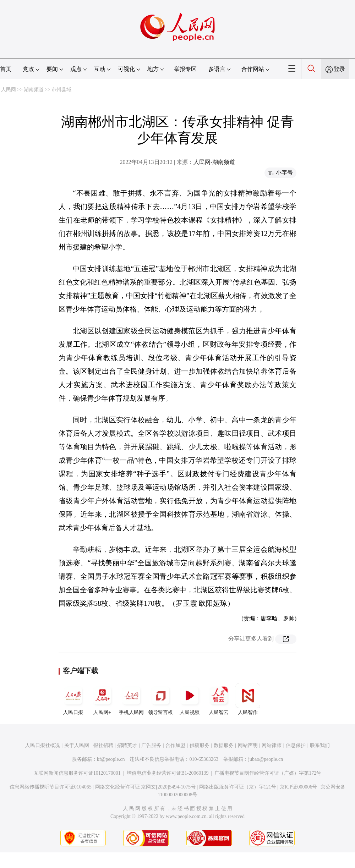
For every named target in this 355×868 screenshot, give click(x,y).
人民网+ (102, 699)
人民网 (9, 90)
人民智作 (248, 699)
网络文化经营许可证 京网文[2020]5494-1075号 (146, 787)
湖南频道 (34, 90)
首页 (6, 69)
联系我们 (320, 745)
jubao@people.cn (266, 759)
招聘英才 (127, 745)
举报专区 (185, 69)
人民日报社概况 (43, 745)
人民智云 (219, 699)
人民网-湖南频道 (214, 162)
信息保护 (296, 745)
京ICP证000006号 (299, 787)
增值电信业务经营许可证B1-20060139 (168, 773)
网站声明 (248, 745)
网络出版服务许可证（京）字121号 (238, 787)
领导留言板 (160, 699)
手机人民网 (131, 699)
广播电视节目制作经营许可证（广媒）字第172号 (268, 773)
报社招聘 (103, 745)
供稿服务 (200, 745)
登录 (339, 69)
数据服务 (224, 745)
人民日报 (73, 699)
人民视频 (190, 699)
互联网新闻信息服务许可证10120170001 (77, 773)
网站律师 (272, 745)
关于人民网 (77, 745)
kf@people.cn (111, 759)
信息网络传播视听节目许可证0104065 (51, 787)
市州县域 (61, 90)
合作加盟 (175, 745)
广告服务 (151, 745)
